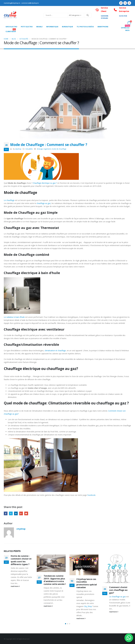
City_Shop (88, 606)
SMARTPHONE (103, 27)
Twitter (11, 513)
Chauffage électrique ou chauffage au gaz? (41, 369)
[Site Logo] (10, 15)
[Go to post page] (51, 563)
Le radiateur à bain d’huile (14, 317)
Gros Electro (11, 27)
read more (15, 586)
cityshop (18, 149)
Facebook (91, 495)
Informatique (52, 27)
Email (26, 513)
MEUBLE (39, 27)
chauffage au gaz (44, 203)
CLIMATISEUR (11, 31)
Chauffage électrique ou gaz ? (45, 183)
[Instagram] (129, 3)
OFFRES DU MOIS (126, 28)
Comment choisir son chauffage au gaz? (118, 590)
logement (47, 149)
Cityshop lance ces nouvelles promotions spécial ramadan (87, 583)
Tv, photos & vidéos (85, 27)
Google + (21, 513)
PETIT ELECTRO (27, 27)
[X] (125, 3)
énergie (40, 149)
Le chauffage (9, 200)
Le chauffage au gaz (117, 597)
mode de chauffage (59, 149)
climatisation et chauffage (55, 351)
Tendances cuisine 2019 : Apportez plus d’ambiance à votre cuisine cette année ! (55, 580)
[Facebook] (121, 3)
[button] (66, 624)
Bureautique (67, 27)
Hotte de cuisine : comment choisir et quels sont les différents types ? (21, 560)
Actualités (29, 149)
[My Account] (124, 23)
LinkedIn (16, 513)
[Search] (88, 15)
